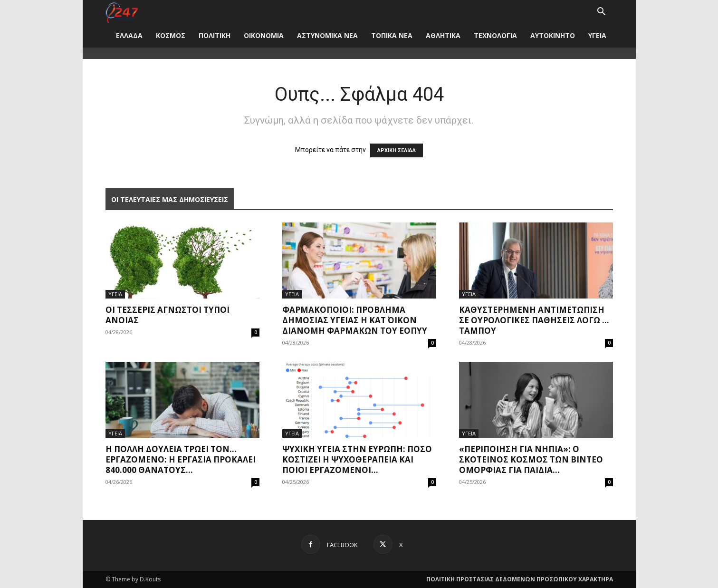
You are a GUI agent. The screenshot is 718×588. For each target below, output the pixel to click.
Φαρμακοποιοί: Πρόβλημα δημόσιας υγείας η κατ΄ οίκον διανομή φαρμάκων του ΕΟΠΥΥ (355, 320)
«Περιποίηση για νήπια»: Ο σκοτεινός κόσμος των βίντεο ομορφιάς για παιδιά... (531, 459)
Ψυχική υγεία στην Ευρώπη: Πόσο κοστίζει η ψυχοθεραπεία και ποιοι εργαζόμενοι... (357, 459)
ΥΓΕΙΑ (597, 35)
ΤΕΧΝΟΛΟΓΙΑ (495, 35)
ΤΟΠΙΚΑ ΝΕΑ (392, 35)
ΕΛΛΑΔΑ (129, 35)
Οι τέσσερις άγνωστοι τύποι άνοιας (168, 315)
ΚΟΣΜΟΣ (171, 35)
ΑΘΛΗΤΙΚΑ (443, 35)
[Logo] (122, 12)
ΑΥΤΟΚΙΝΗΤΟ (553, 35)
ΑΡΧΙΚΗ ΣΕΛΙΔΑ (397, 150)
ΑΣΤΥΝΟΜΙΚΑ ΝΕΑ (327, 35)
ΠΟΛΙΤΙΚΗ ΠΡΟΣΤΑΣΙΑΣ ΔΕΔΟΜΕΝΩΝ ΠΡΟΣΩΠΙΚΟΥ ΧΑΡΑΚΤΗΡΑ (520, 579)
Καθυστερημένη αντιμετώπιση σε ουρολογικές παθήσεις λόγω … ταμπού (534, 320)
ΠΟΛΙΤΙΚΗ (215, 35)
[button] (602, 13)
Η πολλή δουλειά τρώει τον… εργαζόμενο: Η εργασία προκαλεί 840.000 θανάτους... (181, 459)
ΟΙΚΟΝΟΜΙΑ (264, 35)
